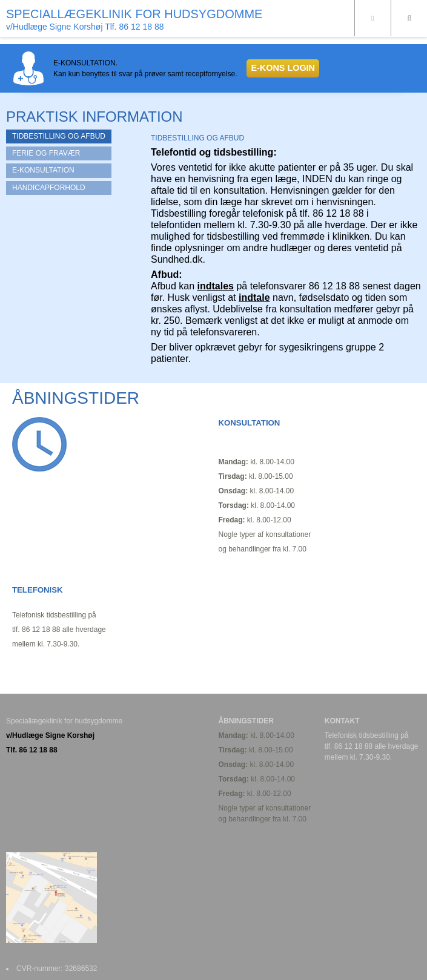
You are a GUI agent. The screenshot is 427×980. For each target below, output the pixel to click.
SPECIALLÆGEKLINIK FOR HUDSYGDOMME (134, 14)
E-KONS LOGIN (283, 68)
